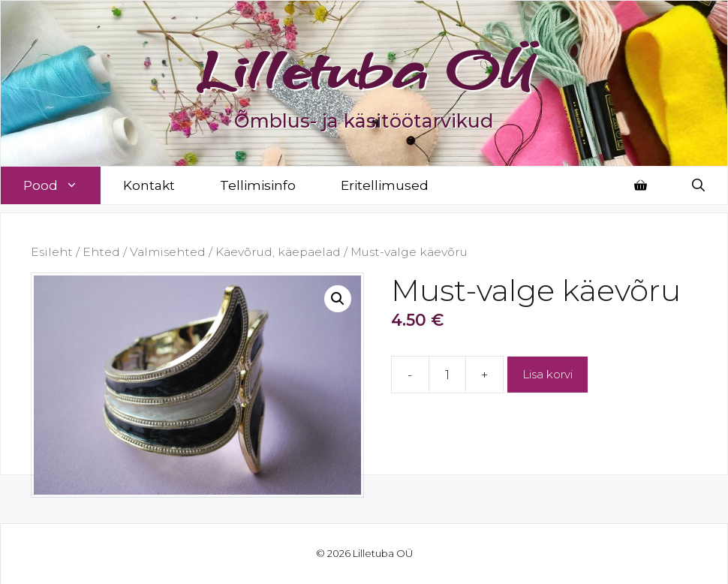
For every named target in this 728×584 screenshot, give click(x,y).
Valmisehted (168, 252)
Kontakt (149, 185)
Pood (62, 185)
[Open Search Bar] (698, 185)
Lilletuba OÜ (364, 69)
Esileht (52, 252)
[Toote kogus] (447, 375)
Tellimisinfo (258, 185)
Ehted (101, 252)
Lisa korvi (548, 374)
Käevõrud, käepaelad (278, 252)
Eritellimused (385, 185)
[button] (338, 299)
